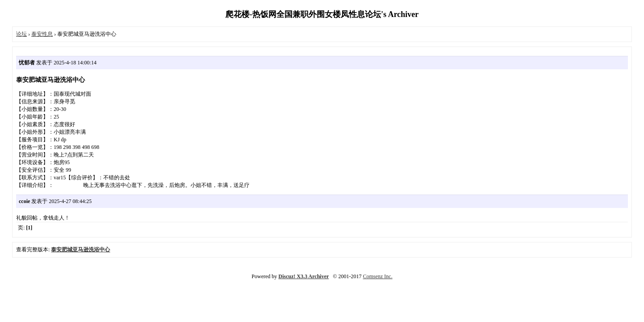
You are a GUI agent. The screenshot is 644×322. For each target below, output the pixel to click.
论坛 (21, 34)
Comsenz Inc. (377, 276)
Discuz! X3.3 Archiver (304, 276)
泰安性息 (42, 34)
